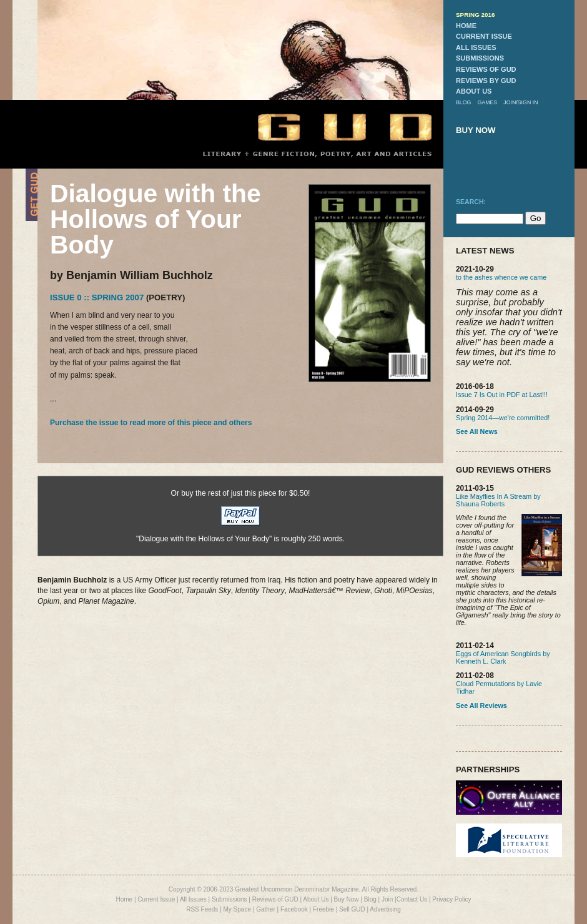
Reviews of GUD (275, 899)
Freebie (323, 909)
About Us (316, 899)
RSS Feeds (202, 909)
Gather (266, 909)
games (487, 102)
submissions (480, 58)
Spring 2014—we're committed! (503, 418)
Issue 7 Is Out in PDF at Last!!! (502, 395)
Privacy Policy (451, 899)
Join (387, 899)
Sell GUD (352, 909)
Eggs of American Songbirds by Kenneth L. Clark (503, 657)
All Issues (193, 899)
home (466, 26)
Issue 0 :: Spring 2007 (97, 297)
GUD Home (334, 126)
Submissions (229, 899)
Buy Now (347, 899)
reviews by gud (486, 81)
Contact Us (412, 899)
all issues (476, 47)
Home (124, 899)
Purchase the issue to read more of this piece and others (151, 423)
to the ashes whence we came (501, 277)
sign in (528, 102)
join (510, 102)
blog (463, 102)
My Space (237, 909)
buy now (476, 130)
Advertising (385, 909)
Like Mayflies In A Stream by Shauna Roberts (498, 500)
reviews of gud (486, 69)
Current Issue (156, 899)
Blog (370, 899)
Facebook (294, 909)
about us (474, 91)
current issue (484, 36)
